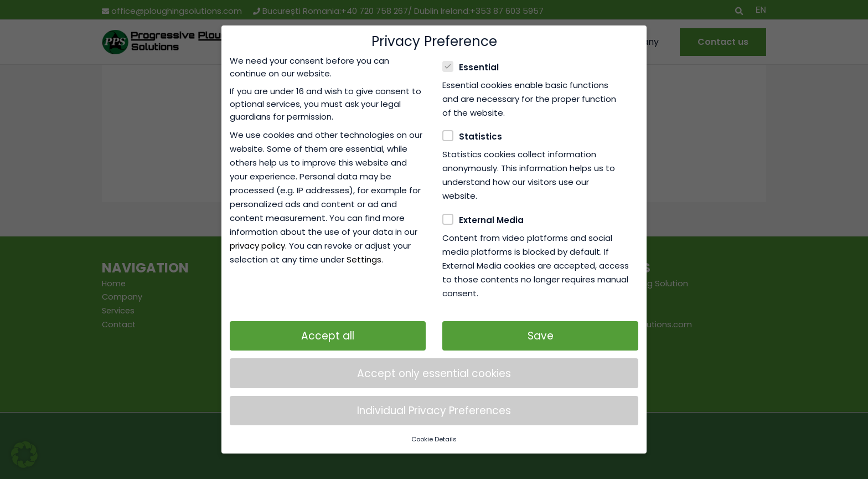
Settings (364, 245)
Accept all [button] (328, 321)
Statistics (476, 122)
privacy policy (257, 231)
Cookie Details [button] (434, 425)
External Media (487, 205)
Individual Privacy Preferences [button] (434, 396)
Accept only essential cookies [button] (434, 359)
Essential (474, 52)
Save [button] (541, 321)
